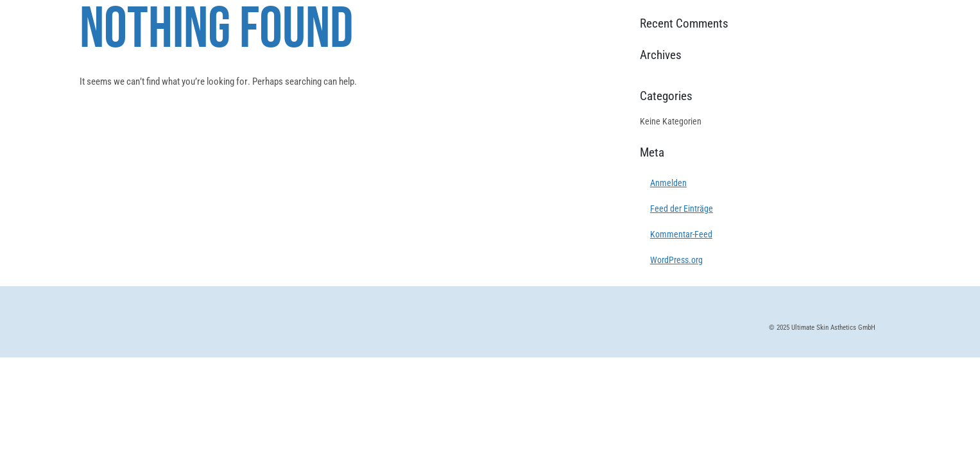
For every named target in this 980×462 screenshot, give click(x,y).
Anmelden (668, 183)
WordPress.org (676, 260)
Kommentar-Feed (681, 234)
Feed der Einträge (682, 209)
